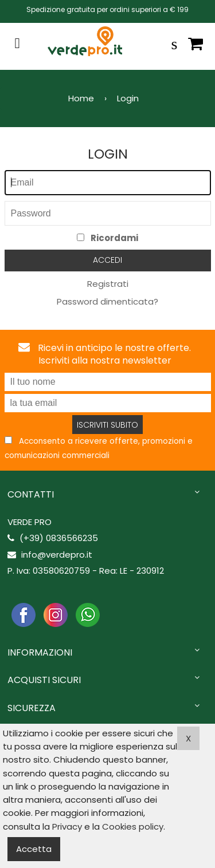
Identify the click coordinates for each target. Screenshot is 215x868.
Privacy (67, 826)
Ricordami (107, 238)
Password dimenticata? (107, 301)
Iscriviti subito (107, 425)
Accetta (34, 849)
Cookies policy (133, 826)
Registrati (108, 284)
